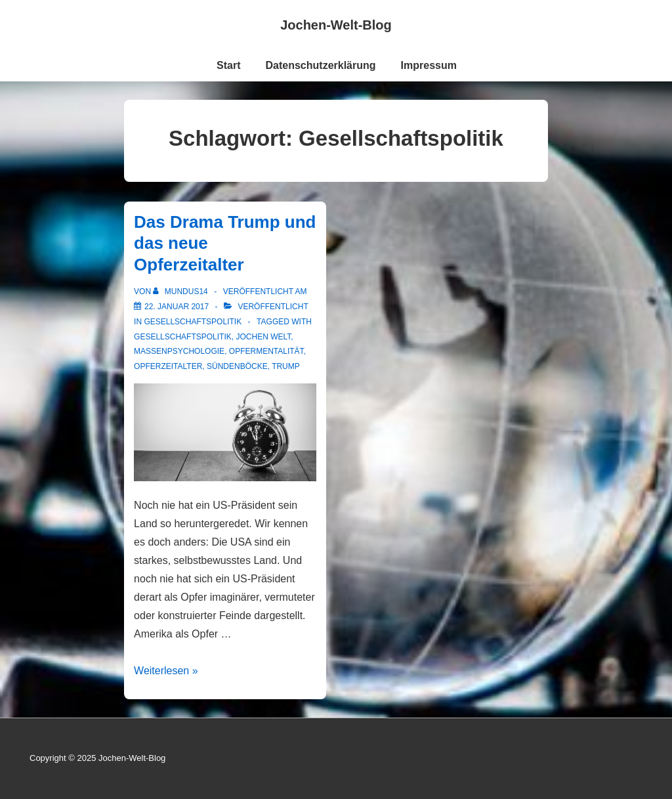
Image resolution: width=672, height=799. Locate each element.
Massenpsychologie (179, 351)
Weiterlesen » (166, 671)
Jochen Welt (263, 337)
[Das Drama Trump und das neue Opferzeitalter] (177, 307)
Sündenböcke (237, 366)
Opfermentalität (266, 351)
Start (228, 65)
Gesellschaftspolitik (193, 322)
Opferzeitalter (168, 366)
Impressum (429, 65)
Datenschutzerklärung (321, 65)
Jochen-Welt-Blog (336, 25)
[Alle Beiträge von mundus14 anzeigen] (181, 292)
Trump (286, 366)
